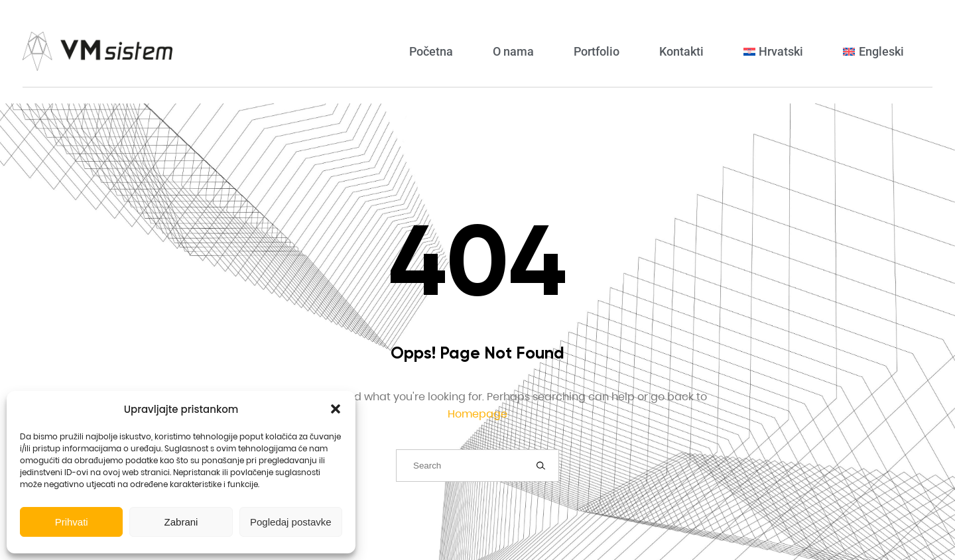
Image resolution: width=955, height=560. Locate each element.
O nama (513, 51)
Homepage (477, 414)
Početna (431, 51)
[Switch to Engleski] (873, 51)
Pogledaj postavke (291, 522)
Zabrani (181, 522)
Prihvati (72, 522)
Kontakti (681, 51)
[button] (336, 409)
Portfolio (597, 51)
